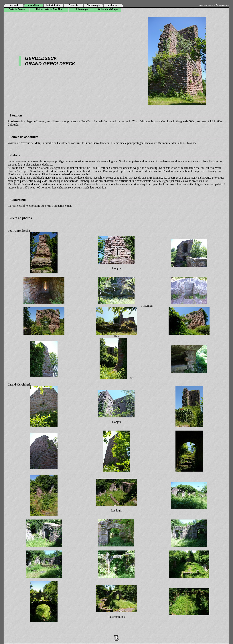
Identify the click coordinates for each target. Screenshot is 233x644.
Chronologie (93, 5)
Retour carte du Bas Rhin (49, 9)
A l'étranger (82, 9)
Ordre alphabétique (108, 9)
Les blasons (113, 5)
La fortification (54, 5)
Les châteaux (34, 5)
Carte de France (17, 9)
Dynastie (73, 5)
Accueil (14, 5)
